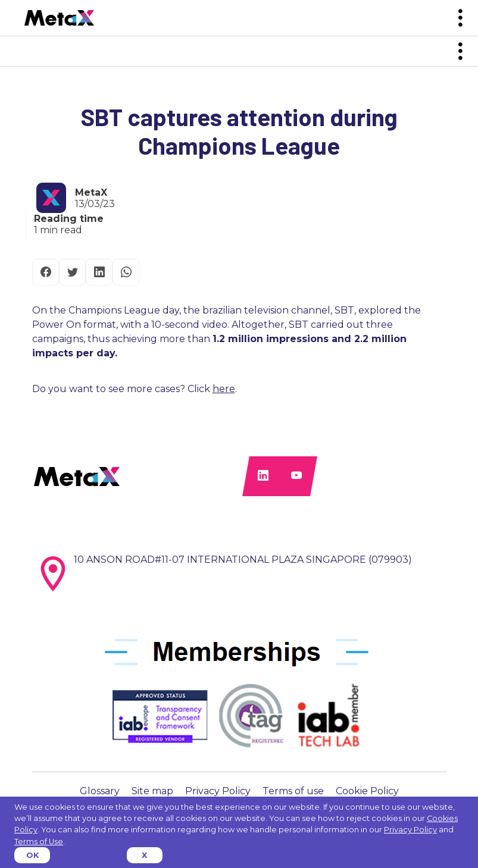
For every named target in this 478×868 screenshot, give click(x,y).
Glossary (100, 791)
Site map (152, 791)
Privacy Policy (218, 791)
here (224, 389)
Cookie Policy (367, 791)
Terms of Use (39, 842)
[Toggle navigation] (460, 18)
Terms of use (293, 791)
